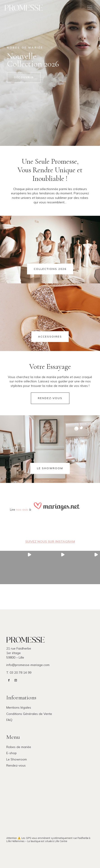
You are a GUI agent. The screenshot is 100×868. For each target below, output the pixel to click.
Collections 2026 (50, 269)
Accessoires (50, 336)
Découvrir (24, 77)
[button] (17, 567)
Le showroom (50, 468)
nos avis (22, 510)
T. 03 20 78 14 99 (19, 673)
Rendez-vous (50, 398)
